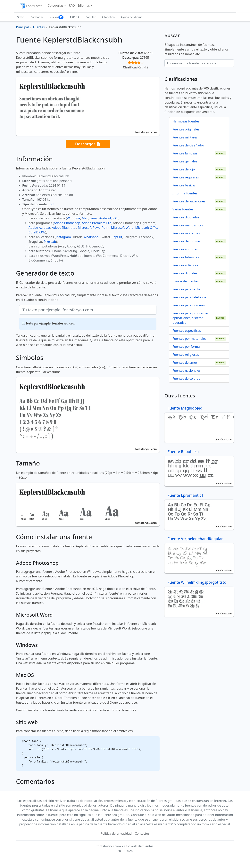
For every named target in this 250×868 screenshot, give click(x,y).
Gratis (21, 17)
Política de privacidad (116, 833)
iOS (115, 218)
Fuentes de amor (185, 363)
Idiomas (84, 5)
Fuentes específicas (187, 331)
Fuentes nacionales (187, 371)
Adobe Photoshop (67, 223)
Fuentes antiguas (185, 249)
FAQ (72, 5)
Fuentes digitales (185, 273)
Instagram (63, 237)
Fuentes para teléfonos (189, 297)
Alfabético (108, 17)
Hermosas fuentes (186, 121)
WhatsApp (91, 237)
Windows (73, 218)
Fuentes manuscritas (188, 225)
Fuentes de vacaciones (189, 201)
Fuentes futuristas (186, 257)
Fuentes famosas (185, 153)
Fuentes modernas (186, 233)
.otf (51, 204)
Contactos (142, 833)
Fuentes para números (189, 305)
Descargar (88, 144)
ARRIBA (75, 17)
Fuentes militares (185, 137)
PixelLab (50, 242)
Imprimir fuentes (185, 193)
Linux (94, 218)
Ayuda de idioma (132, 17)
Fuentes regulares (186, 177)
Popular (91, 17)
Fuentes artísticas (185, 265)
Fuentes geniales (185, 161)
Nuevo (56, 17)
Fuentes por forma (186, 347)
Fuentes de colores (186, 379)
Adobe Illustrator (64, 228)
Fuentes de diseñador (188, 145)
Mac (85, 218)
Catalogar (37, 17)
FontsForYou (32, 6)
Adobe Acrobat (39, 228)
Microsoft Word (122, 228)
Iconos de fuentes (186, 281)
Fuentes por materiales (189, 339)
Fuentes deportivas (186, 241)
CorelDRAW (37, 232)
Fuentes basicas (184, 185)
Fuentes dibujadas (186, 217)
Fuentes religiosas (186, 355)
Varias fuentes (183, 209)
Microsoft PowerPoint (94, 228)
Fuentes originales (186, 129)
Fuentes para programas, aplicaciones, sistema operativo (191, 318)
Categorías (56, 5)
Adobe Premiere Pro (97, 223)
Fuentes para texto (186, 289)
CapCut (117, 237)
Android (105, 218)
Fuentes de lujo (184, 169)
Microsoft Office (147, 228)
